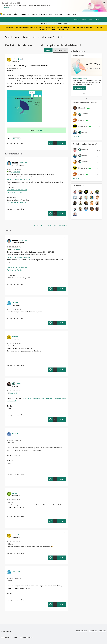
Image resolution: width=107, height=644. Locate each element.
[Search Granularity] (48, 24)
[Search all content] (81, 24)
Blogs (68, 14)
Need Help (16, 139)
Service (61, 37)
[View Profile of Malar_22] (15, 433)
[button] (48, 50)
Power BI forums (13, 37)
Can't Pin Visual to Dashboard (17, 190)
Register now (64, 29)
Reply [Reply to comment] (62, 214)
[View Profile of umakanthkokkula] (18, 535)
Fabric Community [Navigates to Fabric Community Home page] (21, 14)
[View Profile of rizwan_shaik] (16, 571)
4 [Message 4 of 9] (13, 516)
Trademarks (103, 631)
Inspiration (42, 14)
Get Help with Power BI (44, 37)
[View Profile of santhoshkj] (15, 59)
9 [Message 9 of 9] (13, 209)
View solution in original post (17, 203)
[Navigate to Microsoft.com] (5, 14)
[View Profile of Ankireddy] (15, 303)
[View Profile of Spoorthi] (15, 493)
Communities (59, 14)
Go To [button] (97, 19)
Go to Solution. (39, 130)
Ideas (50, 14)
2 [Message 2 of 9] (13, 600)
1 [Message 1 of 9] (13, 143)
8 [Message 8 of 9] (13, 318)
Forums (33, 14)
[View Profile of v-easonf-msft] (23, 162)
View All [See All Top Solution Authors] (76, 137)
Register (77, 19)
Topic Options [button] (60, 50)
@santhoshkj (16, 172)
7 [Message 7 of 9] (13, 365)
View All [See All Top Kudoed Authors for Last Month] (76, 178)
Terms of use (93, 631)
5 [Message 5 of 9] (13, 475)
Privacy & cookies (82, 631)
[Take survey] (80, 88)
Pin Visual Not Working (15, 192)
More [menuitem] (75, 14)
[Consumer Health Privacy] (26, 637)
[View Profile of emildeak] (15, 337)
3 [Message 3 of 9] (13, 553)
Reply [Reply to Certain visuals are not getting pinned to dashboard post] (62, 143)
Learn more (6, 8)
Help (91, 19)
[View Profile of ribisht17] (18, 384)
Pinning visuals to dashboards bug (18, 179)
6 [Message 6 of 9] (13, 415)
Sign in (84, 19)
